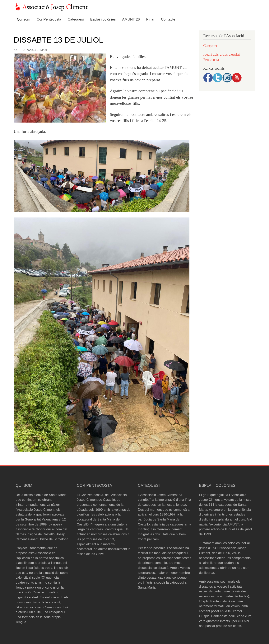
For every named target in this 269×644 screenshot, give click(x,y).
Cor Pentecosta (49, 19)
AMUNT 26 (131, 19)
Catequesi (76, 19)
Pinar (150, 19)
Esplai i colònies (103, 19)
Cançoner (210, 46)
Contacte (168, 19)
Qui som (23, 19)
